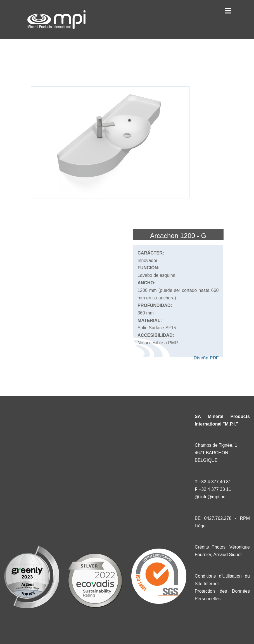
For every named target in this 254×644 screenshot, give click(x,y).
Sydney (78, 634)
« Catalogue (40, 56)
